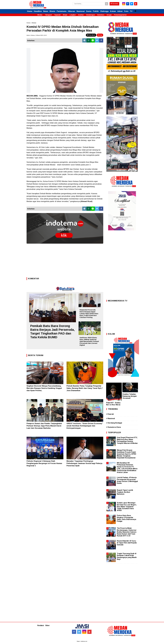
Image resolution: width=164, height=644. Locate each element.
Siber (47, 625)
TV (131, 11)
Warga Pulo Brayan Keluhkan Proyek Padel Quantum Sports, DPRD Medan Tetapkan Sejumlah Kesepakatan (127, 454)
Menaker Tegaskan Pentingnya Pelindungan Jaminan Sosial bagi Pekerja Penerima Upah (84, 463)
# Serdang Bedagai (114, 423)
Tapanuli (57, 15)
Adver (120, 11)
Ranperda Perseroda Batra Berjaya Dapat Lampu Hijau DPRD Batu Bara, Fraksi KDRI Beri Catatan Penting (89, 314)
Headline (38, 11)
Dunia (89, 11)
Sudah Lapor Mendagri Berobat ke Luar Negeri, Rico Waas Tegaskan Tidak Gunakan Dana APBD (127, 507)
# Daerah (110, 414)
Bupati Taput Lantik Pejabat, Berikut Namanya (125, 492)
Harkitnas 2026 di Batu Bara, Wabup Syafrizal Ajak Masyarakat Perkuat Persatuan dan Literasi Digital (89, 341)
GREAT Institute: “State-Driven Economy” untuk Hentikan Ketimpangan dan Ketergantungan (85, 426)
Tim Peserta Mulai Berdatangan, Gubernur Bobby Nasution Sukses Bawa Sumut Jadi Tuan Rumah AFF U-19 (127, 532)
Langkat (73, 15)
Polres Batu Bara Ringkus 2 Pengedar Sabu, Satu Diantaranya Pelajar (126, 518)
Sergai (109, 15)
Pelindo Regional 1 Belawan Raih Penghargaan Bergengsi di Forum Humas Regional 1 (44, 463)
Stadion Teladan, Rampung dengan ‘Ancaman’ (130, 396)
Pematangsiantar (120, 15)
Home (30, 11)
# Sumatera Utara (114, 427)
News (46, 11)
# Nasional (111, 418)
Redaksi (41, 625)
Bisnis (52, 11)
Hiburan (71, 11)
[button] (135, 10)
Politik (96, 11)
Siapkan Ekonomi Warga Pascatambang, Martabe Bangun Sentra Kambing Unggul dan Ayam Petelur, (44, 388)
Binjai (65, 15)
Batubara (101, 15)
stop (100, 35)
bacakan (91, 35)
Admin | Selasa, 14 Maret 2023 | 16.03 (37, 35)
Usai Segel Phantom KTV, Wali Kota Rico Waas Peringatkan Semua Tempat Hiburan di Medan (127, 440)
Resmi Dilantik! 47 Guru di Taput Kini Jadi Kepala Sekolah (127, 543)
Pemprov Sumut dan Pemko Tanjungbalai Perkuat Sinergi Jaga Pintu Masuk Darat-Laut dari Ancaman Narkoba (44, 426)
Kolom (113, 11)
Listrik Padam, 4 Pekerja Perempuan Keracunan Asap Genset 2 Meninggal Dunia (127, 480)
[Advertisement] (65, 261)
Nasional (81, 11)
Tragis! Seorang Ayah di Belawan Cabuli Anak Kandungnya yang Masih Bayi (127, 556)
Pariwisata (62, 11)
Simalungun (91, 15)
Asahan (81, 15)
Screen (114, 4)
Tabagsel (48, 15)
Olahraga (104, 11)
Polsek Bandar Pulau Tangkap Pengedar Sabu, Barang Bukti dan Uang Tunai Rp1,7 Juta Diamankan (85, 388)
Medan (40, 15)
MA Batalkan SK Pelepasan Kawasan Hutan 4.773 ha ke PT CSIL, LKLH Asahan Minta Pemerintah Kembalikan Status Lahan (127, 468)
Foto (126, 11)
